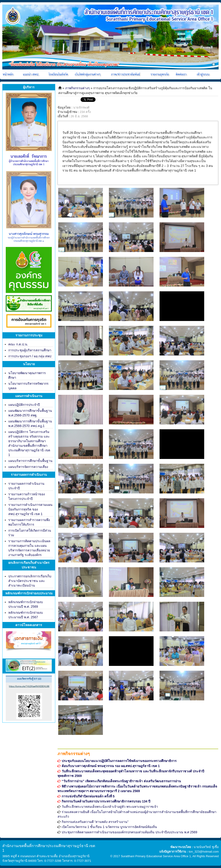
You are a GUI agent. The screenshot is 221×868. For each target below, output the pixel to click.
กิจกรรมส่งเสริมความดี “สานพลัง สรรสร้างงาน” (95, 822)
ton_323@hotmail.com (204, 852)
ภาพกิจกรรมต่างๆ (77, 88)
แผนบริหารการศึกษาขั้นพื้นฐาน (30, 461)
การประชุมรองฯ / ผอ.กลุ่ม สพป (30, 356)
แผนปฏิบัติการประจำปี (24, 405)
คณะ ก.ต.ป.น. (18, 344)
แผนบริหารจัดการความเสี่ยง (28, 467)
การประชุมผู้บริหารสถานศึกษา (30, 350)
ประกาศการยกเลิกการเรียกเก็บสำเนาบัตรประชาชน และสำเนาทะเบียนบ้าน (30, 581)
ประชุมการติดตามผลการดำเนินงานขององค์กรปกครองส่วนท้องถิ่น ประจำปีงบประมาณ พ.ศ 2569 (129, 832)
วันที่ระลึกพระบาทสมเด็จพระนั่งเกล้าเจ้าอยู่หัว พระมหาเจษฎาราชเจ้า (110, 807)
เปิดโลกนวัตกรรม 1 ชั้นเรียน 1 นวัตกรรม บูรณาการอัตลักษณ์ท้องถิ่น (109, 827)
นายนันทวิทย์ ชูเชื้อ (206, 847)
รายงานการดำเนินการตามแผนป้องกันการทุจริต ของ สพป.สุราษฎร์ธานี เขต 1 (30, 509)
